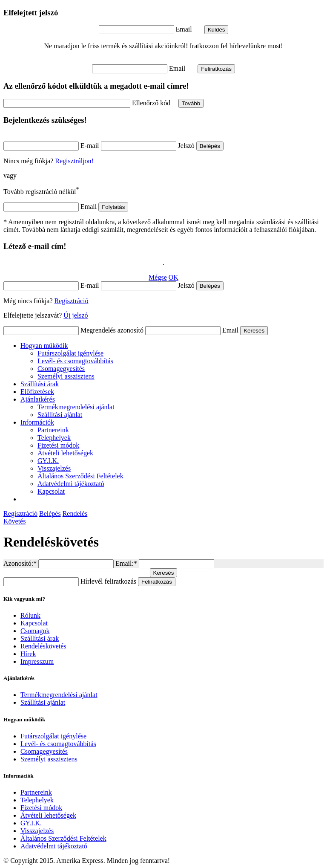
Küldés (217, 30)
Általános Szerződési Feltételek (80, 476)
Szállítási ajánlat (60, 415)
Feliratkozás (216, 69)
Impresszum (37, 661)
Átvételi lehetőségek (65, 453)
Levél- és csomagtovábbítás (75, 361)
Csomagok (35, 631)
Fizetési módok (58, 445)
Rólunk (30, 615)
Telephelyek (54, 438)
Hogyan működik (44, 346)
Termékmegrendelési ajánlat (76, 407)
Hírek (28, 654)
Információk (37, 422)
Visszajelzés (54, 468)
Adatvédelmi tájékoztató (71, 484)
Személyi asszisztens (66, 376)
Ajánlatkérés (38, 399)
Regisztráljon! (74, 161)
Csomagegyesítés (61, 369)
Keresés (254, 331)
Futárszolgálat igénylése (70, 353)
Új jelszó (76, 315)
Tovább (191, 103)
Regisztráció (72, 301)
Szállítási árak (40, 384)
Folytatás (113, 207)
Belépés (210, 146)
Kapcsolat (51, 491)
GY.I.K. (48, 461)
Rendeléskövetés (43, 646)
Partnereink (53, 430)
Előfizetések (37, 392)
